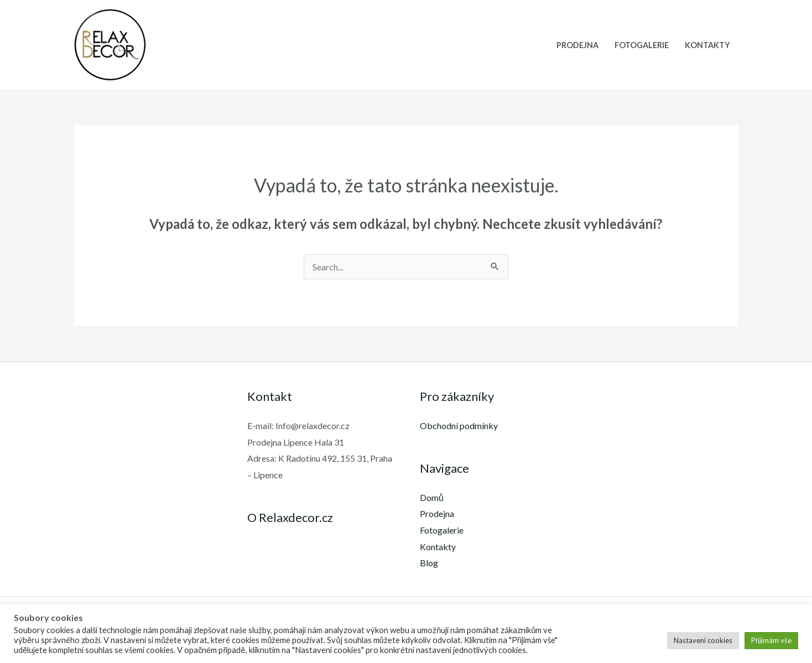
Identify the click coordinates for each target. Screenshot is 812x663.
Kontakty (707, 45)
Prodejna (577, 45)
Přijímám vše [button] (771, 640)
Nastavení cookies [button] (703, 640)
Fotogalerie (642, 45)
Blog (429, 563)
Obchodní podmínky (459, 426)
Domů (432, 497)
